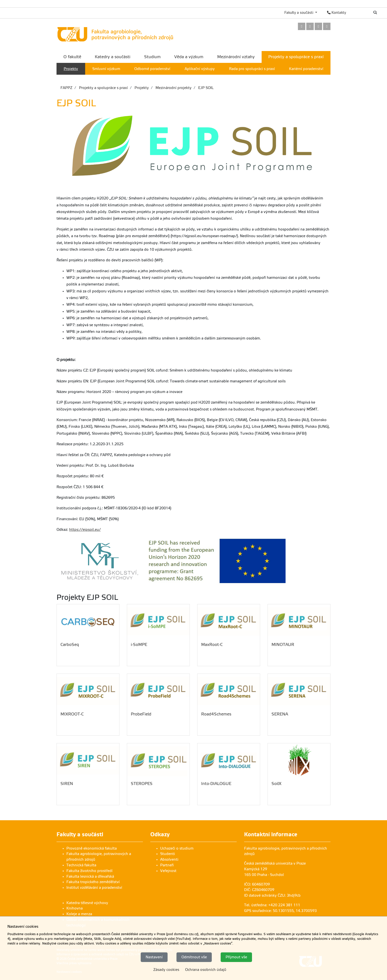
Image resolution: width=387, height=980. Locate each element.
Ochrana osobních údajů (206, 970)
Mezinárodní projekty (173, 88)
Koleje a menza (79, 914)
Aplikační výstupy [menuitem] (200, 69)
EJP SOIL (205, 88)
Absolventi (169, 859)
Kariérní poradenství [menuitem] (306, 69)
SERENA (280, 714)
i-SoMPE (139, 645)
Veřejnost (168, 871)
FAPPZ (66, 88)
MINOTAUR (283, 645)
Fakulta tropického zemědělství (93, 882)
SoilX (276, 784)
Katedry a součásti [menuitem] (113, 57)
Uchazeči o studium (177, 848)
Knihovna (75, 908)
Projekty (141, 88)
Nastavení (154, 957)
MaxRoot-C (212, 645)
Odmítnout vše (194, 957)
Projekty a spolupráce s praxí (103, 88)
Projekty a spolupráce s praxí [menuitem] (296, 57)
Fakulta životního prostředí (89, 871)
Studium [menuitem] (152, 57)
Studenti (168, 854)
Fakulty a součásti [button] (299, 13)
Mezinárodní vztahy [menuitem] (236, 57)
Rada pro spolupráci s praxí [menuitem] (252, 69)
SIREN (67, 784)
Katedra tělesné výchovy (87, 903)
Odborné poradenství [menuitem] (152, 69)
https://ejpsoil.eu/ (85, 530)
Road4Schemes (216, 714)
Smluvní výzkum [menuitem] (106, 69)
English (359, 13)
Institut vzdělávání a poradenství (94, 888)
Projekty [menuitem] (71, 69)
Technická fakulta (81, 865)
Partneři (167, 865)
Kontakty (337, 13)
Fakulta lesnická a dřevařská (90, 876)
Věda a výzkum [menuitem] (189, 57)
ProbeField (141, 714)
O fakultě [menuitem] (72, 57)
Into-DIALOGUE (216, 784)
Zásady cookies (166, 970)
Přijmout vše (236, 957)
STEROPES (142, 784)
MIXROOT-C (72, 714)
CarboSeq (70, 645)
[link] (302, 27)
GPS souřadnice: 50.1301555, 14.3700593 (280, 911)
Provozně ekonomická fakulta (92, 848)
